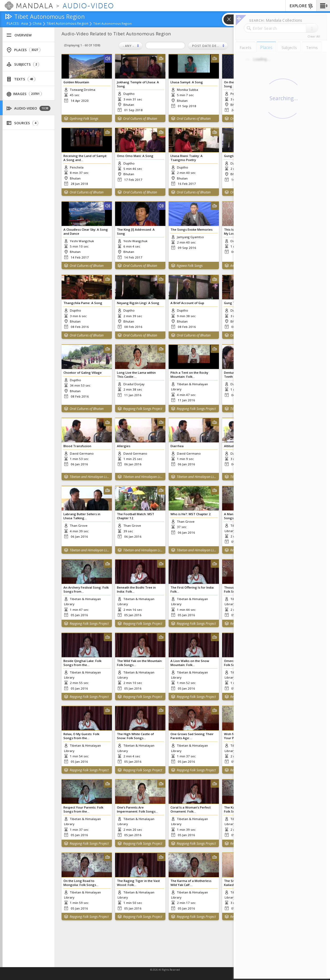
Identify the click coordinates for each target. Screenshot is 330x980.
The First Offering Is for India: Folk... (192, 589)
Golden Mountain (76, 82)
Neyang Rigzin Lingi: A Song (138, 303)
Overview (19, 35)
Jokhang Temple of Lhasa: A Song (138, 84)
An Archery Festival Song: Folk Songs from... (86, 589)
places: (13, 24)
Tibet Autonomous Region (67, 24)
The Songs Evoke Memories (191, 229)
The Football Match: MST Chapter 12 (136, 516)
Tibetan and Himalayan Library (90, 477)
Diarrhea (177, 446)
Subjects (23, 64)
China (37, 24)
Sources (22, 123)
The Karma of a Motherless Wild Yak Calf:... (191, 883)
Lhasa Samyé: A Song (187, 82)
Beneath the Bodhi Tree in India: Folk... (136, 589)
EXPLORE (301, 6)
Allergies (124, 446)
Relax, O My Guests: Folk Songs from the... (81, 736)
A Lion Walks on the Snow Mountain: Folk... (190, 663)
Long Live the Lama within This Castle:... (136, 375)
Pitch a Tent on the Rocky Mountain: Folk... (189, 375)
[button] (323, 6)
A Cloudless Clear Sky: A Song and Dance (86, 231)
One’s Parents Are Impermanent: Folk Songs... (137, 809)
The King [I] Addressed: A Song (136, 231)
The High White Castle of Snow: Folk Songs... (135, 736)
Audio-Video (29, 108)
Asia (24, 24)
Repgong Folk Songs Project (143, 409)
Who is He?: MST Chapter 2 (191, 514)
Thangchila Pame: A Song (83, 303)
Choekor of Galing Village (83, 373)
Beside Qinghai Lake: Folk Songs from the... (82, 663)
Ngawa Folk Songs (190, 266)
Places (23, 50)
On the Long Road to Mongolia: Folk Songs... (81, 883)
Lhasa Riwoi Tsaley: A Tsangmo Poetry (187, 158)
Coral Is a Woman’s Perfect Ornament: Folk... (191, 809)
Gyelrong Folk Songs (84, 119)
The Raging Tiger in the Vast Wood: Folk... (138, 883)
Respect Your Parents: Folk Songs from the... (83, 809)
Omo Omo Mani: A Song (135, 156)
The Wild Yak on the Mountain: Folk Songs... (140, 663)
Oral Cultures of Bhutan (140, 119)
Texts (21, 79)
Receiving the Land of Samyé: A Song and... (85, 158)
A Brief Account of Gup (187, 303)
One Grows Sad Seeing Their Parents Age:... (192, 736)
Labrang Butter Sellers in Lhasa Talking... (82, 516)
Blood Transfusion (77, 446)
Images (24, 94)
